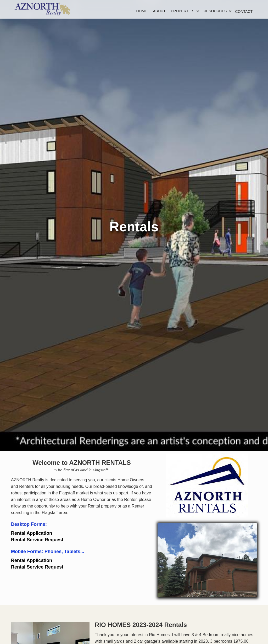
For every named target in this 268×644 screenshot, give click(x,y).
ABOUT (159, 11)
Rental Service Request (37, 540)
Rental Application (32, 533)
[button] (183, 11)
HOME (142, 11)
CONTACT (244, 12)
